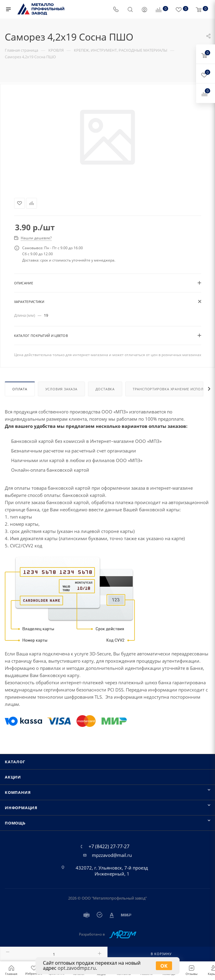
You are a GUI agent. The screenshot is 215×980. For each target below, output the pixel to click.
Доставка (105, 389)
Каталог (15, 762)
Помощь (15, 823)
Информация (21, 808)
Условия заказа (61, 389)
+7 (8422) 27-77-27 (109, 846)
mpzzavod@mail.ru (112, 855)
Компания (18, 792)
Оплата (20, 389)
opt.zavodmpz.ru (77, 968)
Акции (13, 777)
